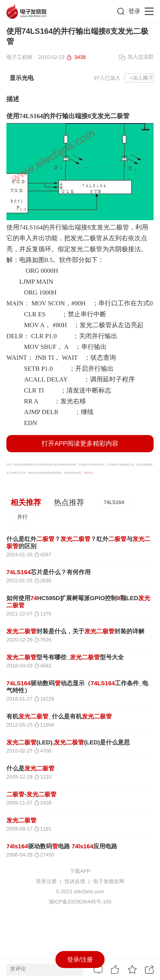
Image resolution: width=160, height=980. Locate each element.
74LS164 (31, 227)
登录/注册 (80, 960)
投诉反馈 (75, 881)
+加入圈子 (141, 78)
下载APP (80, 871)
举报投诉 (89, 473)
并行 (22, 517)
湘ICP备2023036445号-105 (80, 902)
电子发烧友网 (109, 881)
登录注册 (46, 881)
